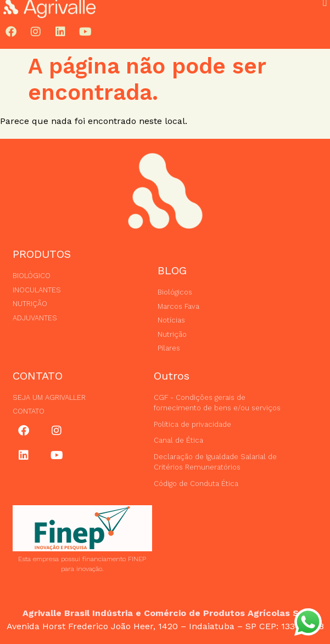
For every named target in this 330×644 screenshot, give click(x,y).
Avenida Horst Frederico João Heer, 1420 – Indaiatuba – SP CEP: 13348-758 (165, 626)
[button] (325, 17)
